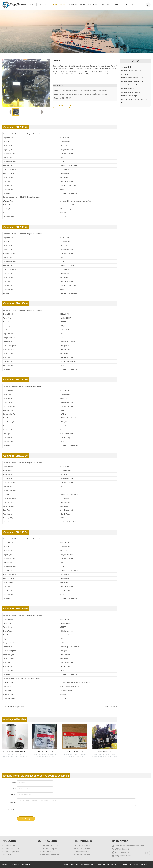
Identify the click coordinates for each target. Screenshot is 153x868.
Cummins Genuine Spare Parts (131, 71)
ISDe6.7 (107, 707)
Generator (125, 74)
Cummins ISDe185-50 (62, 98)
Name (13, 782)
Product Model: (58, 86)
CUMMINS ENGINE (58, 5)
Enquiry (62, 106)
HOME (32, 5)
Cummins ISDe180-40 (98, 90)
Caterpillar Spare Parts (17, 707)
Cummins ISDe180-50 (98, 94)
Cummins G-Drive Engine (129, 96)
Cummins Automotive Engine (131, 92)
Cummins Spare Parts (128, 89)
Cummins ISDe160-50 (80, 94)
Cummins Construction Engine (131, 85)
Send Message (26, 819)
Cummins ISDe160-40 (80, 90)
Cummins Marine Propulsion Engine (133, 78)
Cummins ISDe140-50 (62, 94)
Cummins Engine (127, 67)
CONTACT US (129, 5)
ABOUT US (43, 5)
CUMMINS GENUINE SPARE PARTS (83, 5)
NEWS (118, 5)
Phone (13, 794)
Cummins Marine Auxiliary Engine (132, 81)
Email (13, 788)
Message (12, 802)
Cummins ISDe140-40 (62, 90)
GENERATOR (106, 5)
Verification (12, 810)
